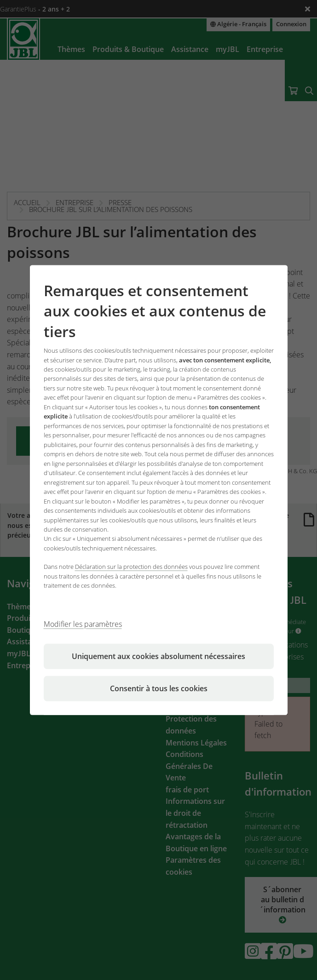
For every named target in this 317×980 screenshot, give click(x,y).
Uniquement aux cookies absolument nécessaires (158, 656)
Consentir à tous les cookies (159, 688)
